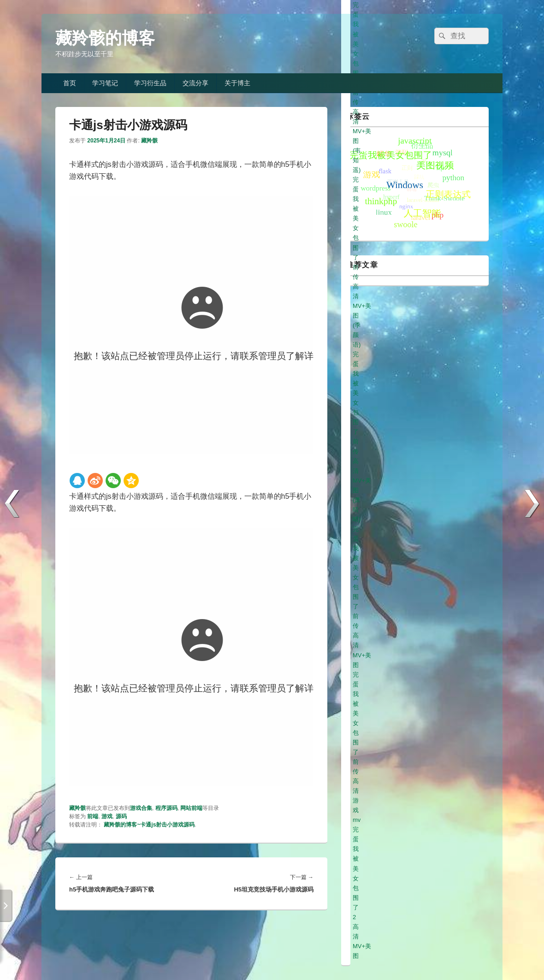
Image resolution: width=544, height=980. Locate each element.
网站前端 (191, 808)
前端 (93, 816)
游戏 (107, 816)
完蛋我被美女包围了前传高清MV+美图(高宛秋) (415, 359)
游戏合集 (141, 808)
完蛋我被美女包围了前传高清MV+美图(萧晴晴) (415, 388)
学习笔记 (105, 83)
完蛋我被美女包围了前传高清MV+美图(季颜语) (415, 378)
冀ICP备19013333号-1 (461, 948)
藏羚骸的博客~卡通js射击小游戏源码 (149, 825)
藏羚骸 (149, 141)
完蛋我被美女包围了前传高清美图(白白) (406, 339)
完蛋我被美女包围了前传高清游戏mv (402, 407)
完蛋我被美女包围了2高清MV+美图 (399, 417)
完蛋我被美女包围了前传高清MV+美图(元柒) (412, 349)
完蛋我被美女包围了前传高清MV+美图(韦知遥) (415, 369)
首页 (70, 83)
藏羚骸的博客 (105, 38)
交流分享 (195, 83)
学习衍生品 (150, 83)
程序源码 (166, 808)
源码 (121, 816)
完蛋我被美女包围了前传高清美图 (398, 330)
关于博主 (237, 83)
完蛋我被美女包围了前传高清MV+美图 (404, 398)
